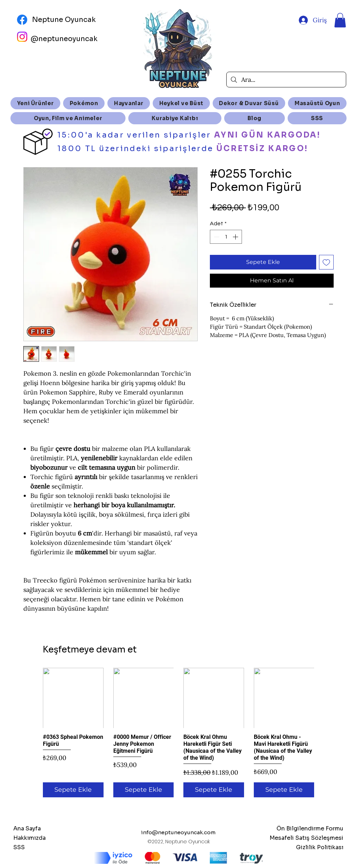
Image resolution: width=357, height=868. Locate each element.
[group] (178, 733)
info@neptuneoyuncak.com (178, 832)
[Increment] (236, 237)
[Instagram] (22, 37)
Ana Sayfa (27, 828)
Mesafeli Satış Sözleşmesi (306, 838)
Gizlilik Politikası (320, 847)
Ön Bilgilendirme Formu (310, 828)
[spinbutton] (226, 237)
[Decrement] (216, 237)
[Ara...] (286, 80)
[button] (340, 20)
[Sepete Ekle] (73, 790)
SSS (19, 847)
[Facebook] (22, 20)
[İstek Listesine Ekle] (326, 262)
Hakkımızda (29, 838)
